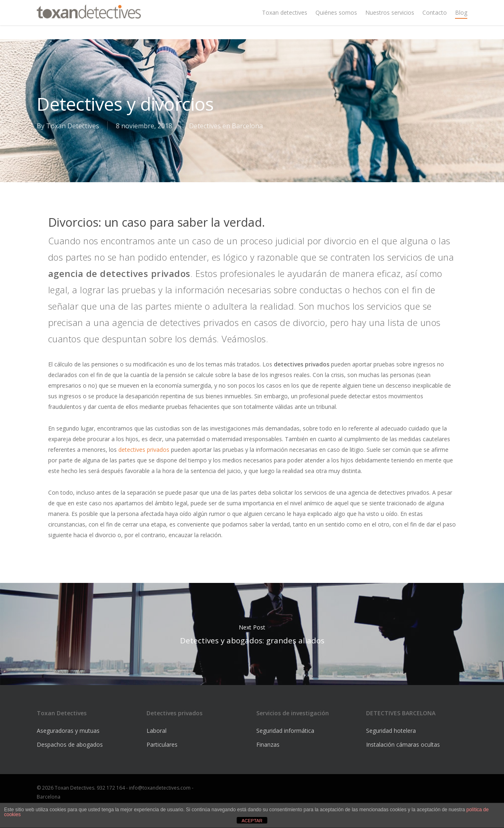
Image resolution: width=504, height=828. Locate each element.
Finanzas (268, 744)
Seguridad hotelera (391, 731)
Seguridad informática (285, 731)
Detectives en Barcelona (226, 126)
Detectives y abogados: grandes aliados (252, 634)
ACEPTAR (252, 821)
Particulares (162, 744)
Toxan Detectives (73, 126)
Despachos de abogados (70, 744)
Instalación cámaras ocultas (403, 744)
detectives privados (144, 450)
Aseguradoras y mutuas (68, 731)
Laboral (157, 731)
